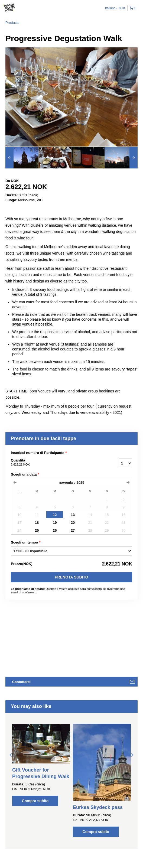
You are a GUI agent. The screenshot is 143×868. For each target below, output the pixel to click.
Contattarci (21, 682)
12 (55, 515)
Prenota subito (71, 577)
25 (37, 530)
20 (73, 523)
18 (37, 523)
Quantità (58, 463)
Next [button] (132, 755)
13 (73, 515)
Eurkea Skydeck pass (98, 807)
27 (73, 530)
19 (55, 523)
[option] (22, 158)
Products (12, 23)
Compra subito (35, 801)
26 (55, 530)
